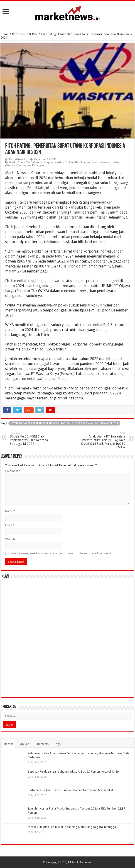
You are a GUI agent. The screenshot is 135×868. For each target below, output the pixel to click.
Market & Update (109, 162)
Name (10, 511)
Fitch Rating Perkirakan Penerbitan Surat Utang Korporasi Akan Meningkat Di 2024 (65, 423)
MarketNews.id (18, 159)
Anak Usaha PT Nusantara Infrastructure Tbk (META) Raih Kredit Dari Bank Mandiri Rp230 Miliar (102, 440)
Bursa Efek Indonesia (30, 162)
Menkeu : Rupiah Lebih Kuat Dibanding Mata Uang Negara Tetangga (72, 827)
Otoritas (10, 165)
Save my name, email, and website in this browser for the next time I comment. (61, 553)
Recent (9, 744)
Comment (13, 471)
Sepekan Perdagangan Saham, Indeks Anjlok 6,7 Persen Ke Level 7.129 (73, 772)
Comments (42, 744)
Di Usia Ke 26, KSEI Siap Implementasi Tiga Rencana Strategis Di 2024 (33, 439)
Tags (57, 744)
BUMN (33, 34)
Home (5, 34)
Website (10, 539)
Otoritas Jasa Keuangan (30, 165)
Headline (80, 162)
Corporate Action (54, 162)
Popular (24, 744)
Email (10, 525)
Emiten (70, 162)
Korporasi (19, 34)
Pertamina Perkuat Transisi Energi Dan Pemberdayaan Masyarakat (70, 790)
